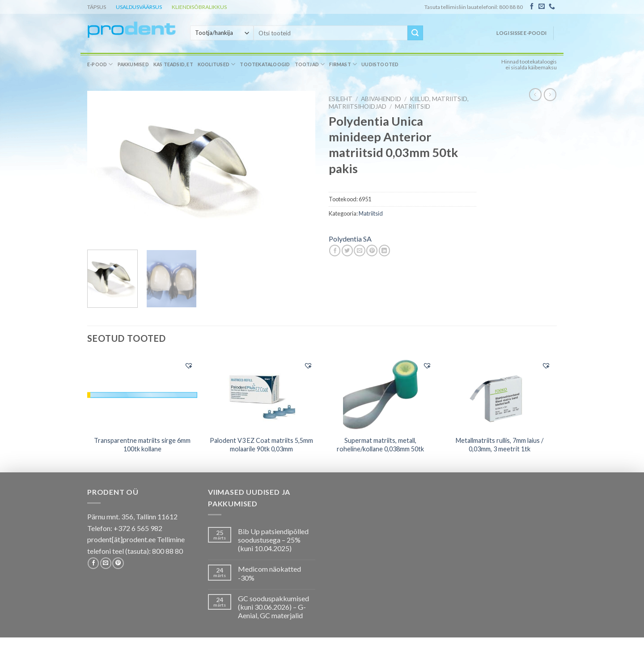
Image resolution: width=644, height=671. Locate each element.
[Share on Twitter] (347, 251)
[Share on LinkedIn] (384, 251)
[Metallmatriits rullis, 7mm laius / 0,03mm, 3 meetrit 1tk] (500, 393)
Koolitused (217, 64)
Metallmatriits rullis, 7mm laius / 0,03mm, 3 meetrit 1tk (500, 445)
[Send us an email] (542, 7)
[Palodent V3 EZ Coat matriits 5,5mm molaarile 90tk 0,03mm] (261, 393)
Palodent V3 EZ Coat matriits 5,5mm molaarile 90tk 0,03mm (261, 445)
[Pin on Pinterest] (372, 251)
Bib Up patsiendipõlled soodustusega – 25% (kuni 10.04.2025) (273, 540)
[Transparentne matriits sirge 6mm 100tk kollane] (142, 393)
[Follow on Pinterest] (118, 563)
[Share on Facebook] (335, 251)
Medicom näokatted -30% (269, 573)
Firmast (343, 64)
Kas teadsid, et (173, 64)
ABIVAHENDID (381, 99)
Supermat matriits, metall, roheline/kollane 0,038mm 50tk (380, 445)
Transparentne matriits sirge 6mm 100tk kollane (142, 445)
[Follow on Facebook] (532, 7)
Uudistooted (380, 64)
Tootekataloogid (265, 64)
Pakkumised (133, 64)
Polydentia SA (350, 239)
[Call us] (552, 7)
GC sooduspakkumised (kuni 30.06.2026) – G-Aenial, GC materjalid (273, 607)
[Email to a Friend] (359, 251)
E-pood (100, 64)
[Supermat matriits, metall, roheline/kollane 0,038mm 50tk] (380, 393)
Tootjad (310, 64)
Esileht (341, 99)
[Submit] (415, 33)
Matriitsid (413, 106)
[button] (189, 365)
